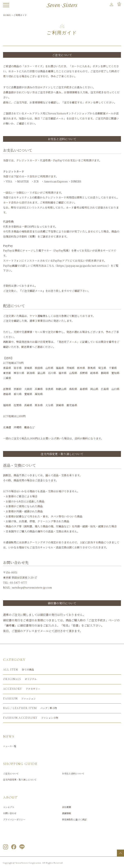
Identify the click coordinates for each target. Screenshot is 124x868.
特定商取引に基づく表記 (74, 819)
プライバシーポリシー (14, 819)
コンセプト (9, 807)
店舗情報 (66, 813)
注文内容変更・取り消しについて (20, 779)
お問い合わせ (10, 813)
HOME (7, 15)
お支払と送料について (73, 773)
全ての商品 (18, 670)
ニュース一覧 (10, 746)
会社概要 (66, 807)
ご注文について (62, 55)
